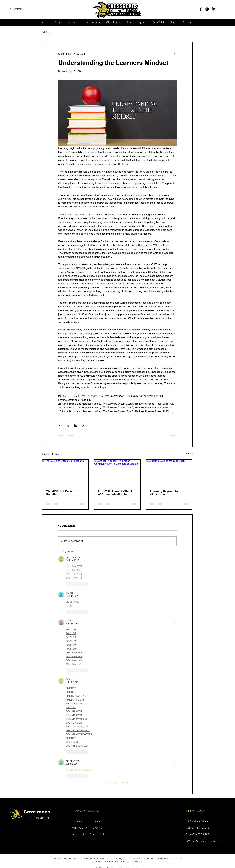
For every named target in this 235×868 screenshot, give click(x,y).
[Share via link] (83, 426)
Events (98, 828)
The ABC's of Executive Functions (62, 493)
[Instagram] (207, 9)
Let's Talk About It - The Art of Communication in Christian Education (116, 493)
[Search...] (26, 9)
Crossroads (37, 812)
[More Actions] (175, 559)
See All (189, 453)
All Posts (47, 33)
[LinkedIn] (213, 9)
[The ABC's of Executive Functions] (66, 472)
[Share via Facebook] (60, 426)
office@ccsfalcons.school (204, 841)
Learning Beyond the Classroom (164, 493)
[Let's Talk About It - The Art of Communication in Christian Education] (117, 472)
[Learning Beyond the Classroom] (169, 472)
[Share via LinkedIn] (75, 426)
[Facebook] (201, 9)
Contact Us (98, 835)
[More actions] (175, 54)
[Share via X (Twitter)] (68, 426)
